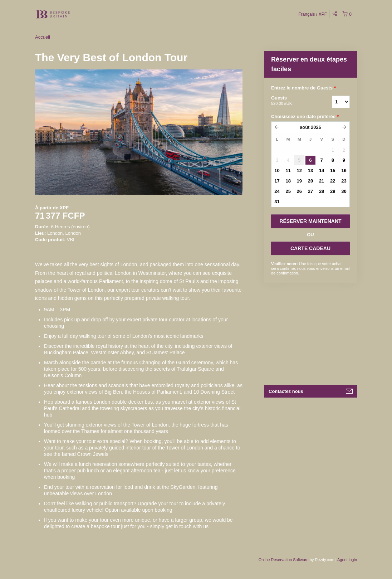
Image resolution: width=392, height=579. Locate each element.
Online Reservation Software (284, 560)
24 (277, 191)
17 (277, 181)
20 (310, 181)
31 (277, 202)
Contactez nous (286, 391)
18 (288, 181)
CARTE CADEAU (310, 248)
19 (299, 181)
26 (299, 191)
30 (344, 191)
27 (310, 191)
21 (322, 181)
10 (277, 171)
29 (333, 191)
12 (299, 171)
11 (288, 171)
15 (333, 171)
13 (310, 171)
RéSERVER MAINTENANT (310, 221)
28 (322, 191)
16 (344, 171)
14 (322, 171)
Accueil (43, 37)
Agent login (347, 560)
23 (344, 181)
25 (288, 191)
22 (333, 181)
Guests (293, 101)
